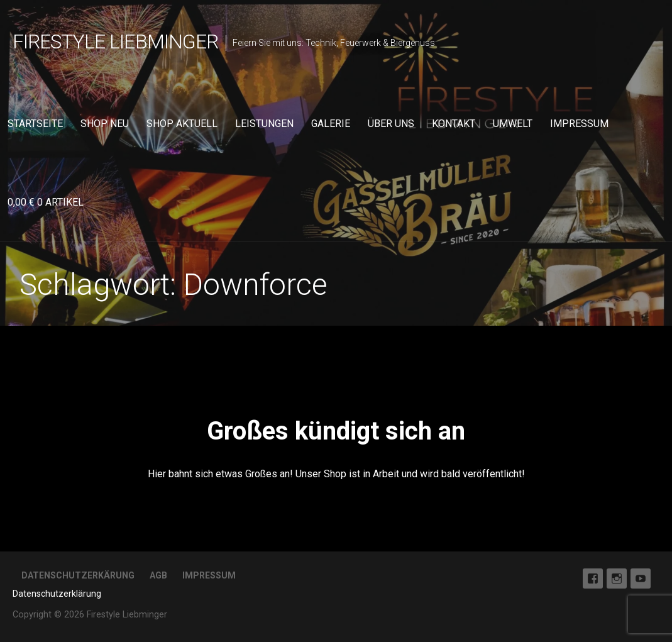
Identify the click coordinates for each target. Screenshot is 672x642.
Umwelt (513, 124)
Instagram (617, 578)
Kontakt (454, 124)
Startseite (35, 124)
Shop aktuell (182, 124)
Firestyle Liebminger (115, 42)
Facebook (593, 578)
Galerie (331, 124)
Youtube (641, 578)
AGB (158, 575)
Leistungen (264, 124)
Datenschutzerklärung (57, 594)
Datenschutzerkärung (78, 575)
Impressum (579, 124)
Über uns (391, 124)
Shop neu (105, 124)
